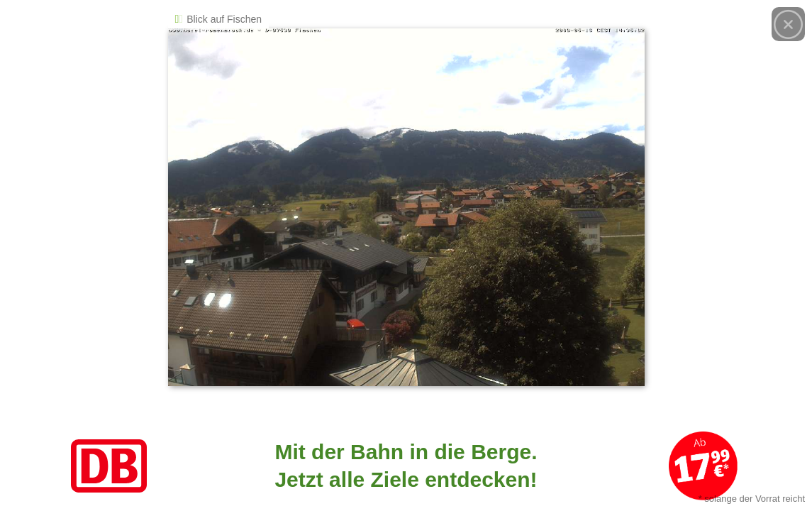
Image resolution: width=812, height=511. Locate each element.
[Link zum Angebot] (406, 466)
